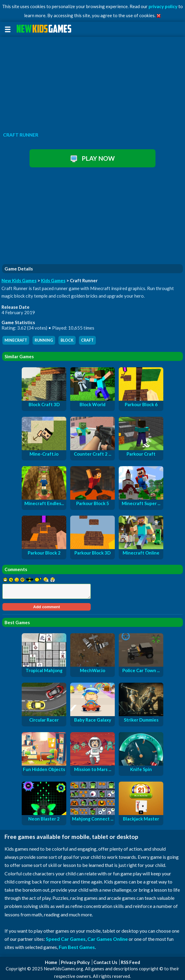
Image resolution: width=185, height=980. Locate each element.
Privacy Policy (75, 962)
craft (87, 340)
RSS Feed (130, 962)
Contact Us (105, 962)
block (67, 340)
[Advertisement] (92, 83)
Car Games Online (108, 939)
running (44, 340)
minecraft (16, 340)
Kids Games (53, 280)
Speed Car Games (66, 939)
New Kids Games (19, 280)
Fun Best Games (77, 947)
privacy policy (163, 6)
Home (51, 962)
